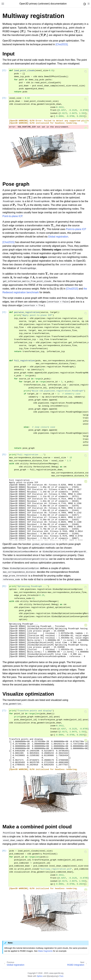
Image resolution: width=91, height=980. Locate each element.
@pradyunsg (52, 976)
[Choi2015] (62, 44)
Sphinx (40, 976)
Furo (61, 976)
